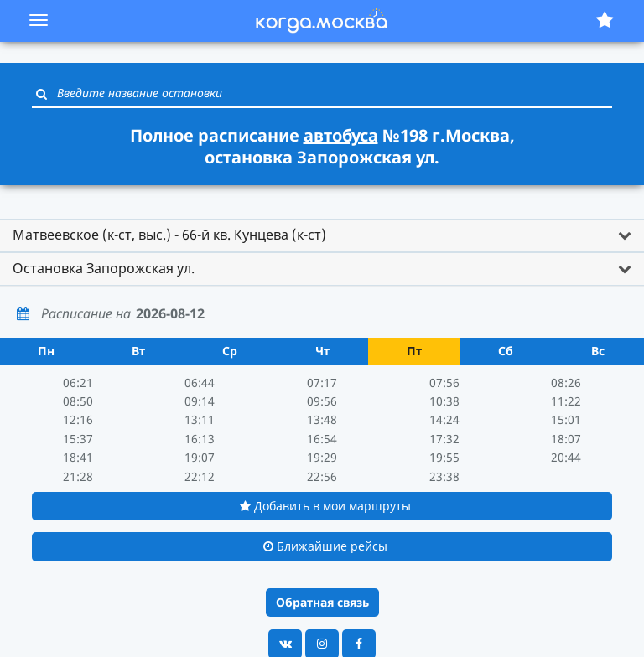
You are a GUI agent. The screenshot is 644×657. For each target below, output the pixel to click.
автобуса (341, 135)
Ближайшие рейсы (325, 546)
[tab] (322, 235)
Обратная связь (322, 602)
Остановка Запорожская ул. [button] (104, 268)
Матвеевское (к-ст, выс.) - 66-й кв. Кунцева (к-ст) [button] (169, 235)
